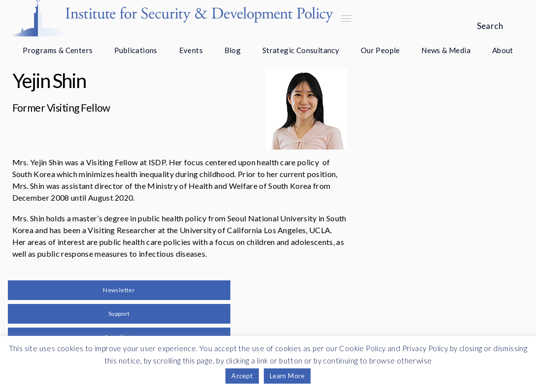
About (503, 50)
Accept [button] (242, 376)
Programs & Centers (58, 50)
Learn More (287, 376)
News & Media (446, 50)
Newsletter (119, 290)
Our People (380, 50)
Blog (233, 50)
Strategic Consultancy (301, 50)
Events (191, 50)
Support (119, 314)
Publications (136, 50)
